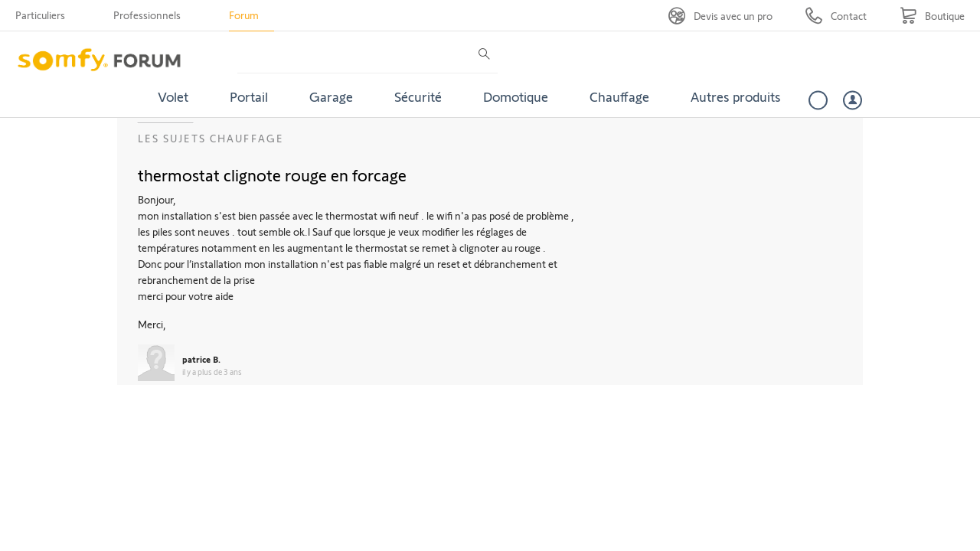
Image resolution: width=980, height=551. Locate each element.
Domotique (516, 96)
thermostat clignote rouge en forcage (272, 174)
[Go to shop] (932, 16)
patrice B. (201, 359)
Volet (173, 96)
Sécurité (418, 96)
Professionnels (147, 15)
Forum (244, 15)
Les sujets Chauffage (211, 138)
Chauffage (619, 96)
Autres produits (736, 96)
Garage (331, 96)
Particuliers (40, 15)
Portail (249, 96)
